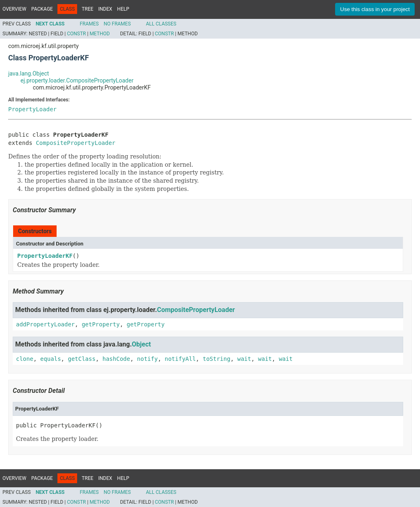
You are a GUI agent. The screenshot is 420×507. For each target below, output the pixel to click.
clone (25, 359)
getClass (81, 359)
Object (141, 344)
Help (123, 9)
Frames (89, 24)
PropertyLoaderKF (45, 256)
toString (216, 359)
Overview (14, 9)
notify (147, 359)
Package (42, 9)
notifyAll (180, 359)
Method (99, 34)
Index (105, 9)
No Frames (117, 24)
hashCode (116, 359)
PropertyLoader (32, 109)
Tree (87, 9)
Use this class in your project (375, 9)
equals (51, 359)
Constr (76, 34)
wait (244, 359)
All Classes (161, 24)
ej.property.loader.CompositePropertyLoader (77, 80)
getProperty (101, 324)
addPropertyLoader (45, 324)
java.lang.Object (29, 73)
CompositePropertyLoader (75, 143)
